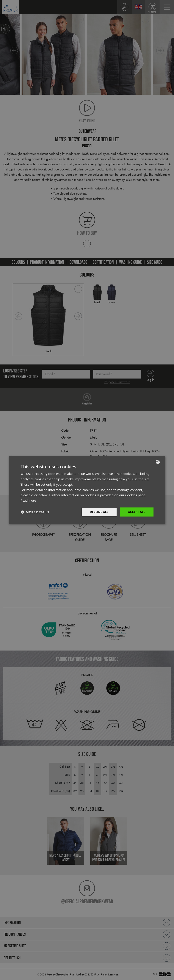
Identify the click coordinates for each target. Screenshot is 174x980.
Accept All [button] (136, 512)
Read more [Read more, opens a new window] (29, 500)
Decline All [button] (97, 512)
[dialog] (87, 490)
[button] (35, 512)
